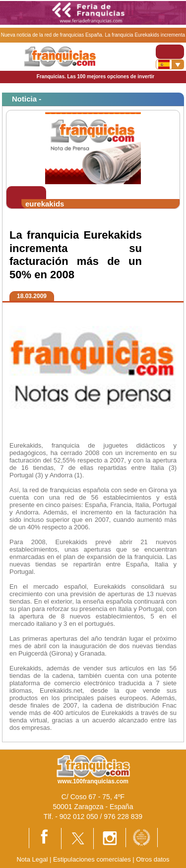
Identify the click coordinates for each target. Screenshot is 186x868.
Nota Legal (32, 859)
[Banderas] (170, 64)
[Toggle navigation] (170, 52)
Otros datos (153, 859)
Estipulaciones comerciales (93, 859)
